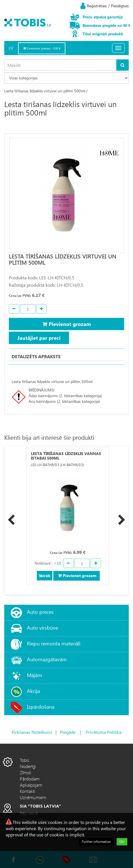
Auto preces (40, 612)
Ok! (122, 842)
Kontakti (27, 791)
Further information (96, 842)
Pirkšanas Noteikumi (32, 732)
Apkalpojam (31, 785)
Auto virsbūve (42, 627)
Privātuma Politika (104, 732)
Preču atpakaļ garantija (103, 17)
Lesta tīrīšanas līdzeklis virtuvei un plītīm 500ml (45, 91)
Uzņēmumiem (33, 797)
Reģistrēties (97, 6)
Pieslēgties (120, 6)
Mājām (35, 675)
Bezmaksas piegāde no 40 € (106, 25)
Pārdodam (30, 779)
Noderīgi (28, 766)
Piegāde (68, 732)
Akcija (33, 691)
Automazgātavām (47, 659)
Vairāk (45, 576)
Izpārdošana (41, 707)
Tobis (24, 760)
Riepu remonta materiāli (54, 643)
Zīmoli (25, 772)
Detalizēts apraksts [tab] (36, 356)
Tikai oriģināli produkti (103, 34)
